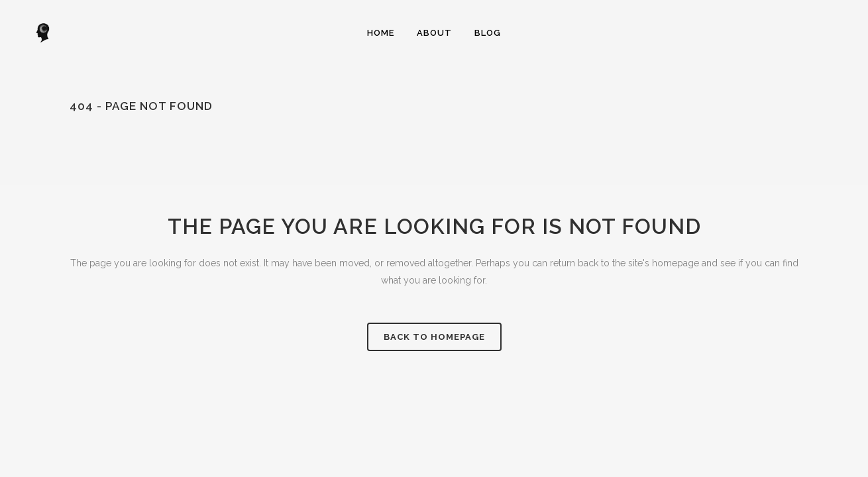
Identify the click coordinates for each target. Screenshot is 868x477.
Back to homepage (434, 337)
